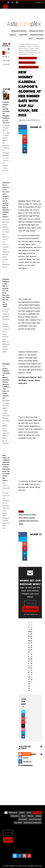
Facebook (27, 762)
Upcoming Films (35, 819)
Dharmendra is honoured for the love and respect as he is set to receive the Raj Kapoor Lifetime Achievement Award (6, 200)
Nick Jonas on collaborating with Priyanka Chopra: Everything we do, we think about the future (6, 468)
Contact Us (39, 2)
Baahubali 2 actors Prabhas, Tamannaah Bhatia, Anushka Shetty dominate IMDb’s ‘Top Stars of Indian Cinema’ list (6, 381)
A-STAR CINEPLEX (9, 866)
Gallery (22, 813)
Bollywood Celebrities (32, 823)
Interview (40, 38)
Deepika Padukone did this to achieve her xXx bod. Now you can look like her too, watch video (6, 293)
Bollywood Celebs (25, 47)
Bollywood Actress (31, 45)
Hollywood (15, 816)
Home (21, 45)
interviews (23, 819)
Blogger (27, 754)
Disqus (26, 758)
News (32, 48)
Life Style (18, 823)
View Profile (24, 701)
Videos (38, 816)
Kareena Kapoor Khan (29, 67)
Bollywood (13, 813)
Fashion (31, 816)
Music (31, 38)
